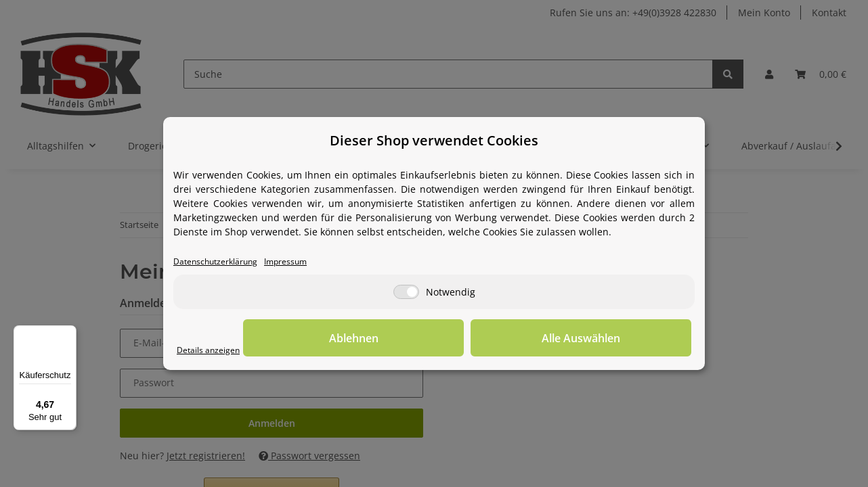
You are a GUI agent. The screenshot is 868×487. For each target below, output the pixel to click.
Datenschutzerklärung (224, 262)
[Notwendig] (406, 293)
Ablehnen (482, 339)
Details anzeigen (214, 351)
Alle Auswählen (624, 339)
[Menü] (68, 333)
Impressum (307, 262)
